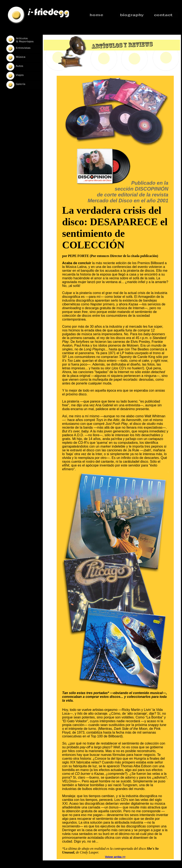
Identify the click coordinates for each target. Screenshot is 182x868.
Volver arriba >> (115, 857)
